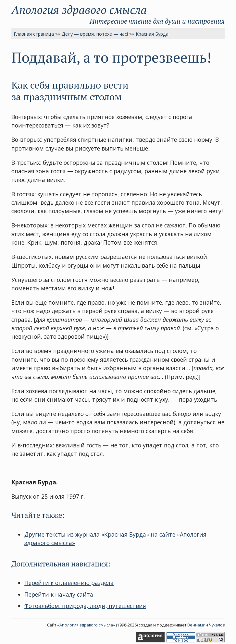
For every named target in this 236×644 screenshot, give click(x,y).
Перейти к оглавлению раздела (69, 583)
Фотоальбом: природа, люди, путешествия (85, 606)
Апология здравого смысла (79, 10)
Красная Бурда (152, 34)
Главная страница (34, 34)
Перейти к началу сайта (59, 594)
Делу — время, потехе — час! (95, 34)
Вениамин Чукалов (206, 625)
